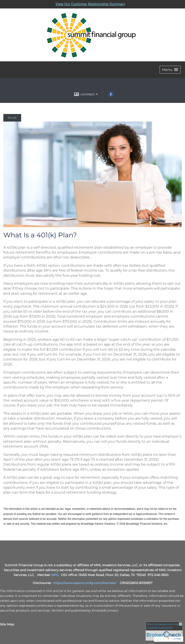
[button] (170, 70)
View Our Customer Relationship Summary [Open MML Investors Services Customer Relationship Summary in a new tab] (90, 4)
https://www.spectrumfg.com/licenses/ (85, 583)
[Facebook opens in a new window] (111, 96)
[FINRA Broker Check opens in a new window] (164, 631)
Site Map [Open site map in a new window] (7, 624)
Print (12, 118)
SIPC (55, 575)
